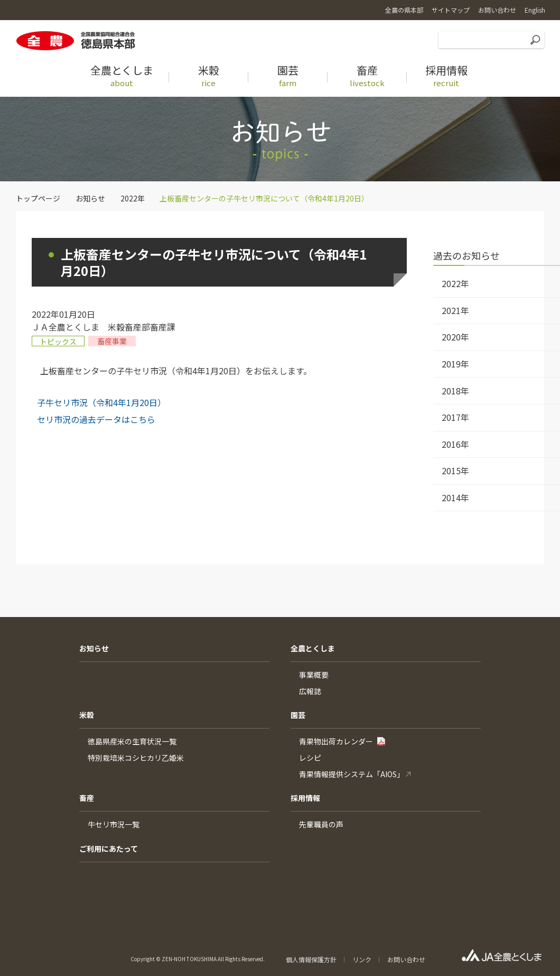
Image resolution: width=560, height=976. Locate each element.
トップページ (38, 198)
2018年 (455, 391)
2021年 (455, 310)
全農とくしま (313, 648)
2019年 (455, 364)
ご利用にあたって (109, 849)
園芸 (298, 715)
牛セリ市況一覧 (114, 824)
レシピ (310, 758)
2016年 (455, 444)
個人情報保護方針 (311, 959)
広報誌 (310, 691)
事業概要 (314, 675)
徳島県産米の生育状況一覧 (132, 741)
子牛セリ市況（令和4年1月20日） (101, 402)
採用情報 (305, 798)
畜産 (87, 798)
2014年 (455, 498)
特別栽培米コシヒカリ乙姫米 (136, 758)
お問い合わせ (406, 959)
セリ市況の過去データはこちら (96, 419)
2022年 (133, 198)
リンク (362, 959)
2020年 (455, 337)
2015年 (455, 471)
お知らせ (90, 198)
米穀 (87, 715)
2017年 (455, 417)
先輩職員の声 (321, 824)
